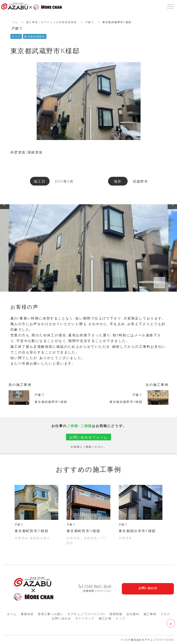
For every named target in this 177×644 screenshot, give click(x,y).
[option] (88, 248)
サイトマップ (85, 618)
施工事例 (150, 614)
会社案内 (133, 614)
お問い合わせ (61, 618)
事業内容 (27, 614)
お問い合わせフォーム (88, 437)
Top (15, 22)
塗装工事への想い (50, 614)
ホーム (12, 614)
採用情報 (116, 614)
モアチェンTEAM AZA (86, 614)
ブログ (165, 614)
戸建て (90, 22)
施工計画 (105, 618)
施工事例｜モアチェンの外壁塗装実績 (52, 22)
